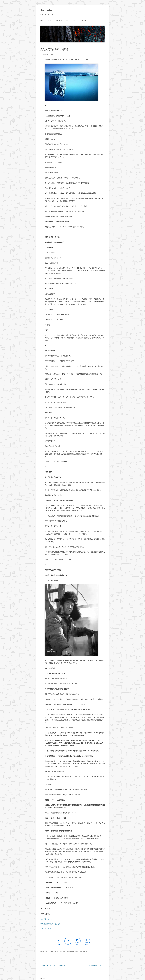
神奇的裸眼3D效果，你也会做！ (51, 924)
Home (42, 20)
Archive (59, 20)
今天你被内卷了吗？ (97, 965)
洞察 (77, 952)
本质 (73, 952)
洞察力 (82, 952)
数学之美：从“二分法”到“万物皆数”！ (54, 965)
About (75, 20)
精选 (61, 952)
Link (67, 20)
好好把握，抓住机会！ (48, 919)
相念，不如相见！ (46, 929)
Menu (50, 20)
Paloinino (47, 10)
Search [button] (84, 20)
